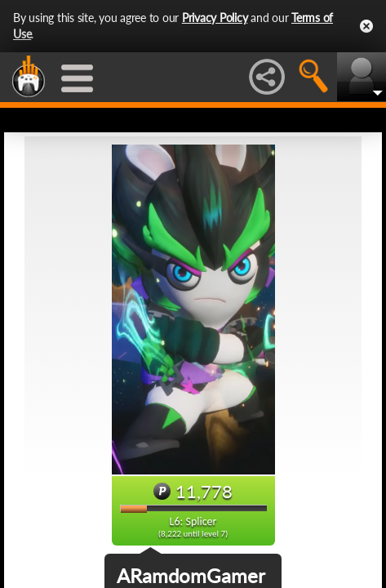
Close (366, 26)
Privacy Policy (215, 18)
